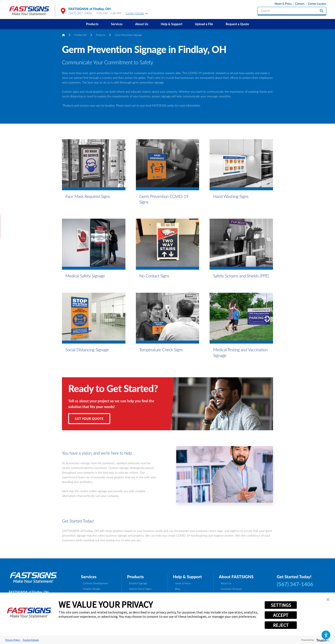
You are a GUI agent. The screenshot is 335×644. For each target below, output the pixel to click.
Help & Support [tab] (187, 577)
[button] (326, 635)
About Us (142, 24)
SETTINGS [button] (281, 605)
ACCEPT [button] (281, 615)
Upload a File (204, 24)
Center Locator (317, 4)
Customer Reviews (231, 589)
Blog (177, 589)
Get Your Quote (89, 419)
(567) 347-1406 (80, 13)
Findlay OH (80, 35)
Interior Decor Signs (140, 589)
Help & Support (172, 24)
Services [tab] (89, 577)
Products (92, 24)
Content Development (96, 583)
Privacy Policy (13, 640)
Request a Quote (237, 24)
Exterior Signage (138, 583)
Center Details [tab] (137, 13)
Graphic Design (92, 589)
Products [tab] (135, 577)
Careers (300, 4)
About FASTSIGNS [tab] (236, 577)
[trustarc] (323, 640)
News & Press (283, 4)
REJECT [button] (281, 625)
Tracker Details (31, 640)
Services (117, 24)
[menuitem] (92, 24)
